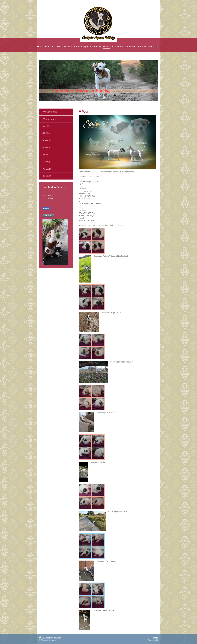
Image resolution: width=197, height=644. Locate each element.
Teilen (46, 209)
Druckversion (46, 638)
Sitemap (57, 638)
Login (156, 638)
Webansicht (153, 640)
